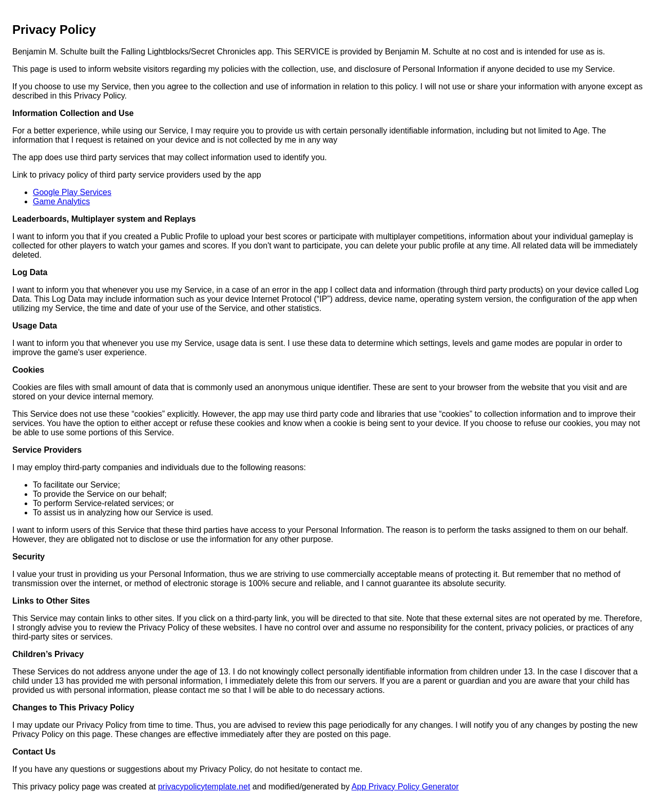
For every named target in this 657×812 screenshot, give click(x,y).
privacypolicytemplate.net (204, 787)
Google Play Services (72, 192)
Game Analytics (61, 201)
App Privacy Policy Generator (405, 787)
